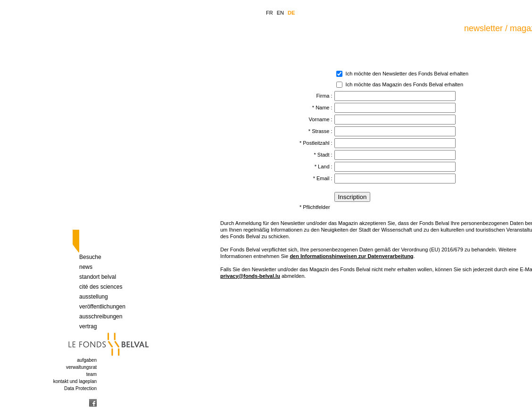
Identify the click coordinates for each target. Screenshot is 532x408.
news (86, 267)
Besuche (90, 257)
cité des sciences (101, 287)
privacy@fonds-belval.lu (250, 276)
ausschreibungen (101, 316)
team (91, 374)
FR (270, 13)
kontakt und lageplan (75, 381)
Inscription (353, 197)
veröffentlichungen (102, 307)
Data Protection (80, 388)
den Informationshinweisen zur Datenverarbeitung (351, 256)
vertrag (88, 326)
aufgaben (87, 360)
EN (280, 13)
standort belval (98, 277)
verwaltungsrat (81, 367)
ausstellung (94, 297)
